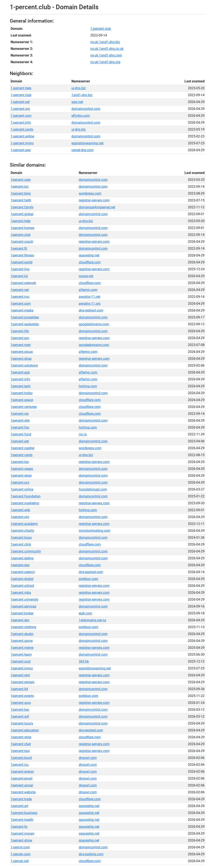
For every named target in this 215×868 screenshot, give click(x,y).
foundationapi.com (93, 489)
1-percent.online (22, 136)
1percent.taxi (20, 751)
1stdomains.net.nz (92, 620)
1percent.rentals (22, 682)
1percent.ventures (24, 407)
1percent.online (22, 489)
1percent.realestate (25, 324)
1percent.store (21, 476)
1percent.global (22, 214)
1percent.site (20, 421)
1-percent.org (20, 109)
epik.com (85, 613)
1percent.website (23, 792)
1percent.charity (22, 531)
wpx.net (77, 102)
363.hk (84, 661)
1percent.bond (21, 758)
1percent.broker (22, 613)
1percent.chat (21, 744)
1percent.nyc (20, 297)
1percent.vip (20, 414)
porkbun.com (88, 579)
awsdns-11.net (90, 297)
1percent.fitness (22, 255)
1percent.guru (21, 703)
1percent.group (22, 352)
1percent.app (20, 372)
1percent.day (20, 565)
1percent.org (20, 517)
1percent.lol (19, 276)
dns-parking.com (91, 854)
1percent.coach (22, 242)
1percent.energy (22, 772)
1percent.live (20, 269)
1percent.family (22, 207)
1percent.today (22, 393)
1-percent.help (21, 88)
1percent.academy (24, 524)
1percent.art (19, 806)
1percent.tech (21, 386)
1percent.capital (22, 448)
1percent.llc (19, 827)
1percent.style (21, 737)
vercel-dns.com (83, 150)
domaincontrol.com (86, 109)
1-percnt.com (20, 847)
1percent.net (20, 290)
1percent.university (25, 599)
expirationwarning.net (87, 143)
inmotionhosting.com (95, 531)
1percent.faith (21, 200)
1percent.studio (22, 634)
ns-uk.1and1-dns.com (106, 55)
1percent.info (20, 379)
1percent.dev (20, 620)
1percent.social (22, 785)
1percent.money (22, 833)
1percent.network (23, 283)
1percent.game (22, 641)
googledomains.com (94, 324)
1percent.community (26, 551)
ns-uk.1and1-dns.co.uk (107, 49)
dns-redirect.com (91, 310)
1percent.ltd (19, 689)
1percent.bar (20, 710)
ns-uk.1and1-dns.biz (105, 42)
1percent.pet (20, 441)
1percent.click (21, 544)
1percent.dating (22, 558)
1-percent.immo (22, 143)
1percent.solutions (24, 365)
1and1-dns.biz (82, 95)
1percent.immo (22, 668)
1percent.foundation (26, 496)
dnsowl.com (88, 758)
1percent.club (21, 235)
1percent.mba (21, 593)
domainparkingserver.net (97, 207)
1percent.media (22, 310)
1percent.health (22, 820)
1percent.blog (21, 193)
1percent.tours (21, 538)
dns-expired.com (91, 572)
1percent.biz (20, 187)
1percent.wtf (20, 716)
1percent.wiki (20, 510)
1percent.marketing (25, 503)
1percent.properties (25, 317)
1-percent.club (101, 29)
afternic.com (88, 290)
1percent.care (21, 180)
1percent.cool (21, 661)
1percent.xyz (20, 482)
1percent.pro (20, 338)
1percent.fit (19, 248)
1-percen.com (21, 854)
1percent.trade (21, 799)
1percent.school (22, 586)
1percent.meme (22, 648)
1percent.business (24, 813)
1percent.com (21, 304)
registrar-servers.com (94, 200)
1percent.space (22, 400)
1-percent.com (21, 116)
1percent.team (21, 655)
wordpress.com (90, 193)
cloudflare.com (90, 262)
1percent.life (20, 331)
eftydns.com (81, 116)
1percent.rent (20, 675)
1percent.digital (22, 579)
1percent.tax (20, 462)
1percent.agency (23, 572)
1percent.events (22, 696)
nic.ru (83, 434)
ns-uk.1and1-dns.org (105, 62)
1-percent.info (21, 123)
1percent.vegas (22, 469)
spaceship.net (89, 255)
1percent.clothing (23, 627)
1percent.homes (22, 228)
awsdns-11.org (90, 304)
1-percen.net (20, 861)
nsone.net (86, 276)
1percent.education (25, 730)
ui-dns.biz (79, 88)
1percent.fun (20, 427)
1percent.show (21, 840)
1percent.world (22, 262)
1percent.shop (21, 359)
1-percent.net (20, 102)
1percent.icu (20, 765)
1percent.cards (22, 455)
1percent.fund (21, 434)
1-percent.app (21, 150)
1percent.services (23, 606)
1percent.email (22, 778)
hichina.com (88, 386)
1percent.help (21, 221)
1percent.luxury (22, 723)
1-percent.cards (22, 129)
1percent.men (21, 345)
